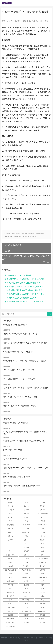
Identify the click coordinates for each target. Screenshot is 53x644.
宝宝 (26, 502)
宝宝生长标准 (43, 525)
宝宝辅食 (26, 559)
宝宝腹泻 (43, 566)
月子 (10, 521)
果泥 (43, 600)
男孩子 (43, 555)
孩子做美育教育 (26, 611)
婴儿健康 (26, 622)
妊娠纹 (26, 517)
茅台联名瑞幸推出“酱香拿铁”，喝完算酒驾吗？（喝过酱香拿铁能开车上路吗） (25, 302)
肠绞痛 (26, 536)
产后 (43, 517)
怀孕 (43, 547)
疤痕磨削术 (10, 619)
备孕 (10, 551)
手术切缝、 (43, 619)
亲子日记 (43, 506)
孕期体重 (10, 585)
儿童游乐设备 (10, 607)
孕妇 (26, 521)
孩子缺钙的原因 (26, 570)
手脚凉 (10, 532)
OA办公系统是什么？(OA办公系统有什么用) (19, 370)
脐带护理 (43, 570)
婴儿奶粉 (26, 506)
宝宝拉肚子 (10, 596)
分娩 (26, 562)
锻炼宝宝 (10, 615)
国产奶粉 (10, 506)
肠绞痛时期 (26, 592)
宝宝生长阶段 (10, 622)
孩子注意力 (10, 510)
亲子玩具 (26, 551)
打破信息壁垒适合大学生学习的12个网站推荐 (23, 290)
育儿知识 (10, 536)
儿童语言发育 (10, 581)
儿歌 (43, 551)
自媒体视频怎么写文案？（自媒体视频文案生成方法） (22, 486)
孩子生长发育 (26, 532)
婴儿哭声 (10, 529)
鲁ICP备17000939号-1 (43, 638)
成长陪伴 (26, 615)
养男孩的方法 (43, 577)
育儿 (10, 544)
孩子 (26, 544)
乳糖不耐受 (26, 525)
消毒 (26, 574)
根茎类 (10, 600)
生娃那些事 (43, 562)
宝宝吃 (43, 596)
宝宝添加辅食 (26, 600)
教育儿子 (26, 555)
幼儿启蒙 (43, 532)
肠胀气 (43, 536)
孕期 (26, 604)
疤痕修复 (43, 615)
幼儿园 (26, 581)
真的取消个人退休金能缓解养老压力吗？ (21, 298)
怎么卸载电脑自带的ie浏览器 (13, 450)
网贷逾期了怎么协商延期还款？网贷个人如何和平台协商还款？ (25, 279)
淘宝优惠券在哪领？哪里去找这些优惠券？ (22, 283)
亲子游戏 (10, 517)
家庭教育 (10, 566)
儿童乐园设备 (43, 604)
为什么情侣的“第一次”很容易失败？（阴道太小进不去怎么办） (25, 287)
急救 (26, 607)
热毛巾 (43, 585)
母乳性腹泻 (10, 525)
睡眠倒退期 (10, 592)
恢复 (10, 577)
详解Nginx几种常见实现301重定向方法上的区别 (20, 334)
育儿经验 (26, 547)
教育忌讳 (10, 559)
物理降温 (26, 585)
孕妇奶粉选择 (10, 626)
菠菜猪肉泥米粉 (43, 559)
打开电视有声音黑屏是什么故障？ (15, 459)
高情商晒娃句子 (43, 514)
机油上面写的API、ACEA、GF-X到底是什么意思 (20, 397)
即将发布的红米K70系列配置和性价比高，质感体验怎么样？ (25, 441)
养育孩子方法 (10, 555)
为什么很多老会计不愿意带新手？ (19, 275)
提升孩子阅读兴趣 (10, 570)
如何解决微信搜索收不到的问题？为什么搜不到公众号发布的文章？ (26, 257)
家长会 (26, 596)
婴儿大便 (43, 622)
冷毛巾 (10, 589)
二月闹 (43, 502)
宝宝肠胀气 (26, 566)
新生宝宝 (43, 510)
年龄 (43, 581)
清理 (43, 574)
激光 (26, 619)
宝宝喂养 (10, 502)
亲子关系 (26, 514)
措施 (10, 547)
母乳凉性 (43, 540)
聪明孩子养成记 (26, 577)
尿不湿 (10, 514)
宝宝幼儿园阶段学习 (43, 611)
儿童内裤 (43, 607)
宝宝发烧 (26, 529)
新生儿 (10, 562)
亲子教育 (26, 510)
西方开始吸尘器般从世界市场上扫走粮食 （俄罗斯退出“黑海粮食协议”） (25, 294)
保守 (10, 574)
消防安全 (10, 611)
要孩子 (10, 604)
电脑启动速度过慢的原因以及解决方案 (17, 477)
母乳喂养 (10, 540)
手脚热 (43, 529)
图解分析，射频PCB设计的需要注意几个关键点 (20, 406)
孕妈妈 (43, 521)
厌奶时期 (43, 592)
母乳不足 (26, 540)
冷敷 (43, 589)
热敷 (26, 589)
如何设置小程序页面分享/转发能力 (15, 423)
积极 (43, 544)
